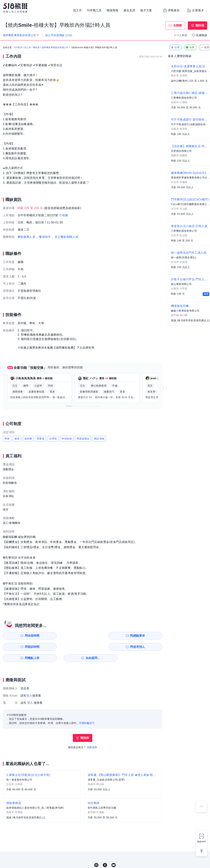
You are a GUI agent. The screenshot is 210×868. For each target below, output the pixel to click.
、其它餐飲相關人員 (65, 237)
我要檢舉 (92, 736)
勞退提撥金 (83, 439)
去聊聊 (178, 25)
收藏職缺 (202, 35)
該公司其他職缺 (59, 35)
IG (96, 854)
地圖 (65, 215)
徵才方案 (146, 11)
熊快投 (200, 25)
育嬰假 (41, 439)
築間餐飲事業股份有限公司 (55, 48)
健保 (17, 439)
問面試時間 (105, 636)
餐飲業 (36, 48)
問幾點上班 (24, 647)
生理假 (53, 439)
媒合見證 (129, 11)
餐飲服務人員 (26, 237)
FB (105, 854)
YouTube (114, 854)
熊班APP (202, 842)
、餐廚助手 (44, 237)
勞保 (7, 439)
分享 (175, 48)
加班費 (28, 439)
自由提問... (65, 647)
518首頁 (18, 48)
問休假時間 (24, 636)
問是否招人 (146, 636)
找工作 (77, 11)
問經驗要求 (64, 636)
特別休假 (67, 439)
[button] (69, 406)
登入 (29, 684)
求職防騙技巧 (87, 712)
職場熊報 (113, 11)
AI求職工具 (94, 11)
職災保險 (99, 439)
